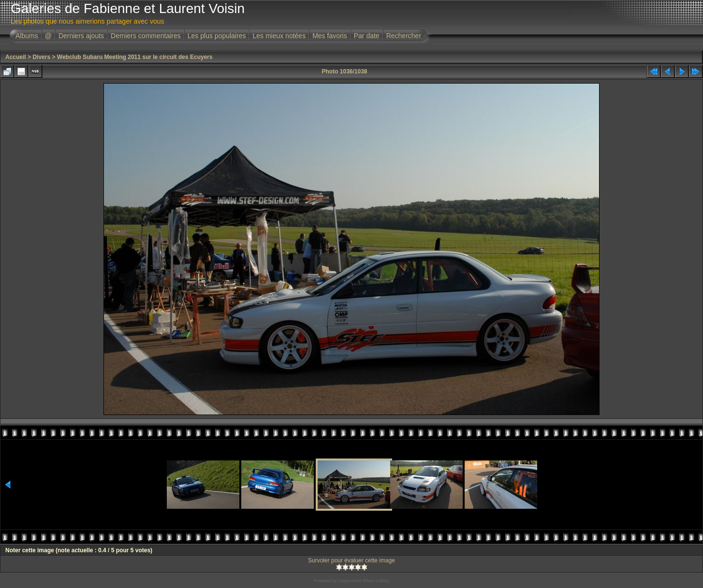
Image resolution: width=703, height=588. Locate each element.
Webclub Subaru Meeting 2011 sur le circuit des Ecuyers (135, 57)
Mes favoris (330, 36)
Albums (27, 36)
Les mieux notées (279, 36)
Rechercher (404, 36)
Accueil (16, 57)
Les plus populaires (217, 36)
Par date (367, 36)
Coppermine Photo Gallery (364, 581)
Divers (41, 57)
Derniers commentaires (146, 36)
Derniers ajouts (81, 36)
